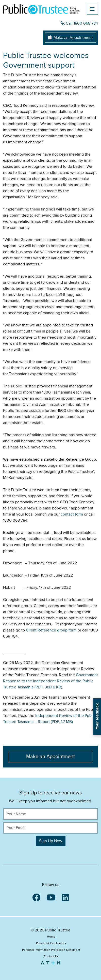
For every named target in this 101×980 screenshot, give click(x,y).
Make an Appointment (70, 38)
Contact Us (51, 956)
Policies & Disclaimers (51, 943)
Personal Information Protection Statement (51, 950)
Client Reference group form (52, 630)
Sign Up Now (51, 841)
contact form (72, 514)
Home (51, 937)
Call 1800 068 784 (79, 23)
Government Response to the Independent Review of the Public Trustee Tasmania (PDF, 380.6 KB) (50, 681)
